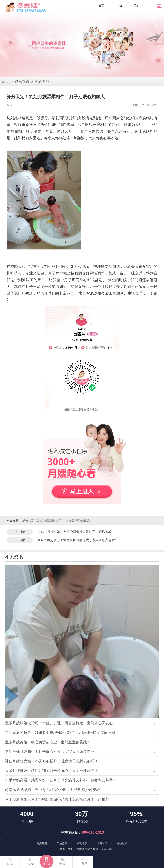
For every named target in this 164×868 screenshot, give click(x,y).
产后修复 (62, 843)
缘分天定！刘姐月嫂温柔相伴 (42, 520)
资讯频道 (22, 82)
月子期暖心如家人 (78, 520)
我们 (136, 6)
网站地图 (122, 843)
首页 (101, 6)
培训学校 (102, 843)
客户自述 (42, 82)
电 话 (62, 860)
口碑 (119, 6)
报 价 (31, 860)
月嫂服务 (42, 843)
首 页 (10, 860)
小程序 (83, 860)
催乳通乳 (82, 843)
